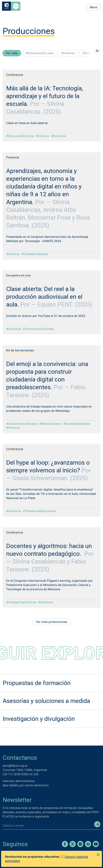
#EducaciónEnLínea (40, 53)
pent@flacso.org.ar (15, 766)
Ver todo (12, 53)
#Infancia (68, 53)
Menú (94, 7)
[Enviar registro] (97, 824)
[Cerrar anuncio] (98, 855)
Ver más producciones (52, 622)
